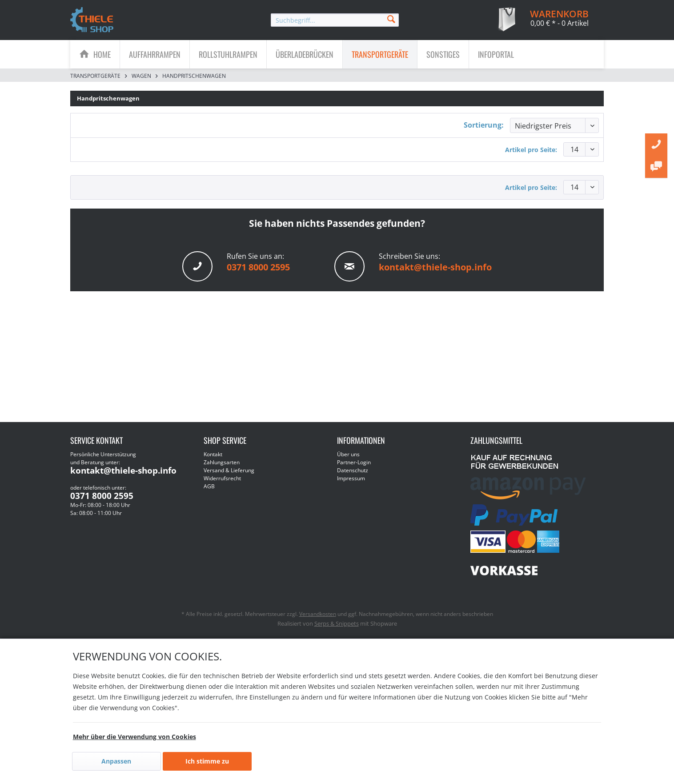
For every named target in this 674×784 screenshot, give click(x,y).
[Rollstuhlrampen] (228, 54)
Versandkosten (318, 614)
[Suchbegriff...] (335, 20)
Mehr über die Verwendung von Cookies (134, 737)
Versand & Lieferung (229, 470)
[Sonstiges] (443, 54)
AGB (209, 486)
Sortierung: (484, 125)
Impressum (351, 478)
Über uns (348, 454)
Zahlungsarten (222, 462)
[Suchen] (391, 18)
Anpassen (116, 761)
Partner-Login (354, 462)
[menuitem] (335, 20)
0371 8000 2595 (258, 267)
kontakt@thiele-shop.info (435, 267)
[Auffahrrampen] (155, 54)
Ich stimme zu (207, 761)
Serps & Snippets (337, 623)
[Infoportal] (496, 54)
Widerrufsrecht (222, 478)
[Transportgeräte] (380, 54)
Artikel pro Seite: (531, 150)
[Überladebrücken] (305, 54)
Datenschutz (353, 470)
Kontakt (213, 454)
